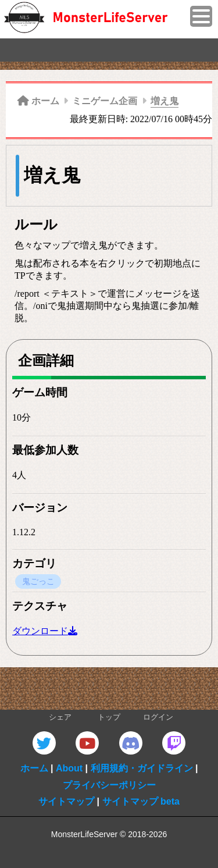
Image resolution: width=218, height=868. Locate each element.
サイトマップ (66, 801)
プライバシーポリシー (109, 785)
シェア (60, 717)
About (69, 768)
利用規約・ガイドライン (142, 768)
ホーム (34, 768)
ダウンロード (40, 631)
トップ (109, 717)
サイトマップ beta (141, 801)
